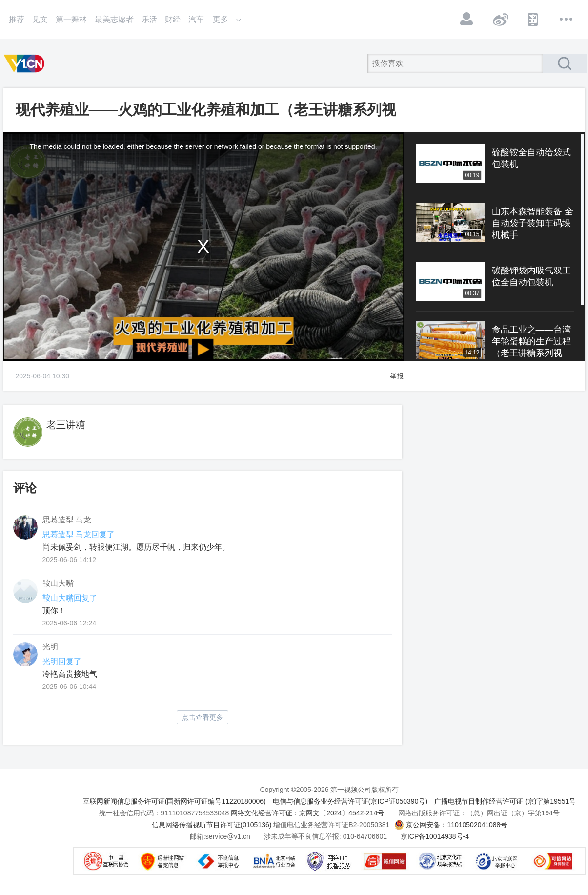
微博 (500, 19)
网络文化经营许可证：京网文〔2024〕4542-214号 (307, 813)
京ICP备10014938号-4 (435, 836)
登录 (467, 19)
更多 (567, 19)
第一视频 (26, 63)
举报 (397, 376)
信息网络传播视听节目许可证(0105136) (212, 825)
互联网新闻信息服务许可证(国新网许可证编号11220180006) (174, 801)
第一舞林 (71, 19)
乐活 (149, 19)
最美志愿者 (114, 19)
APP (533, 19)
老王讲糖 (66, 425)
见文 (40, 19)
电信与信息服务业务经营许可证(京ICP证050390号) (350, 801)
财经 (173, 19)
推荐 (17, 19)
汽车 (196, 19)
